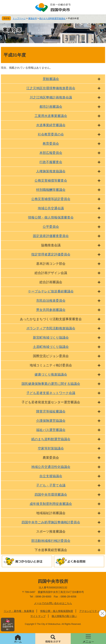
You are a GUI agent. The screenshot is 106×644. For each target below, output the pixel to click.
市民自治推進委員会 (51, 301)
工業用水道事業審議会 (51, 116)
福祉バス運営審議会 (51, 430)
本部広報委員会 (51, 153)
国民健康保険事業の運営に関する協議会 (51, 384)
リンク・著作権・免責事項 (19, 611)
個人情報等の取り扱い (64, 616)
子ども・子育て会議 (51, 485)
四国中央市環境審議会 (51, 495)
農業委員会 (51, 458)
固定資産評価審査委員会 (51, 236)
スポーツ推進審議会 (51, 532)
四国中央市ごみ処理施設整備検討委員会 (51, 522)
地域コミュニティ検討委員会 (51, 365)
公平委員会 (51, 227)
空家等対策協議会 (51, 448)
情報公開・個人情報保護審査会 (51, 218)
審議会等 (33, 18)
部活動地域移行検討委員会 (51, 541)
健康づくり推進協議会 (51, 375)
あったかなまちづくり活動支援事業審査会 (51, 319)
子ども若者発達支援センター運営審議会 (51, 402)
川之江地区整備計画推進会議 (51, 97)
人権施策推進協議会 (51, 171)
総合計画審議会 (51, 282)
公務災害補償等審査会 (51, 181)
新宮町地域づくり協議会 (51, 338)
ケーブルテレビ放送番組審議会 (51, 291)
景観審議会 (51, 79)
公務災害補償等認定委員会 (51, 199)
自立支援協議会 (51, 476)
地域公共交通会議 (51, 208)
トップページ (19, 18)
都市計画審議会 (51, 107)
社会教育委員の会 (51, 134)
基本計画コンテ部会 (51, 264)
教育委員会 (51, 144)
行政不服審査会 (51, 162)
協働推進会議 (51, 245)
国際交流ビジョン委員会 (51, 356)
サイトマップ (38, 616)
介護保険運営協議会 (51, 421)
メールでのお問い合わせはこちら (53, 603)
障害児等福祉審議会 (51, 411)
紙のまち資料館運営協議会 (53, 18)
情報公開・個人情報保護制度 (57, 611)
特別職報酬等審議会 (51, 190)
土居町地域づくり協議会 (51, 347)
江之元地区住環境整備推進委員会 (51, 88)
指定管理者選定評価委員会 (51, 254)
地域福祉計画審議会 (51, 513)
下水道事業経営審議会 (51, 550)
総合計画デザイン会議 (51, 273)
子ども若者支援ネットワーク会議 (51, 393)
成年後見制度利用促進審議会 (51, 504)
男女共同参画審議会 (51, 310)
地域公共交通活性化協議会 (51, 467)
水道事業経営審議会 (51, 125)
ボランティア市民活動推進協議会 (51, 328)
